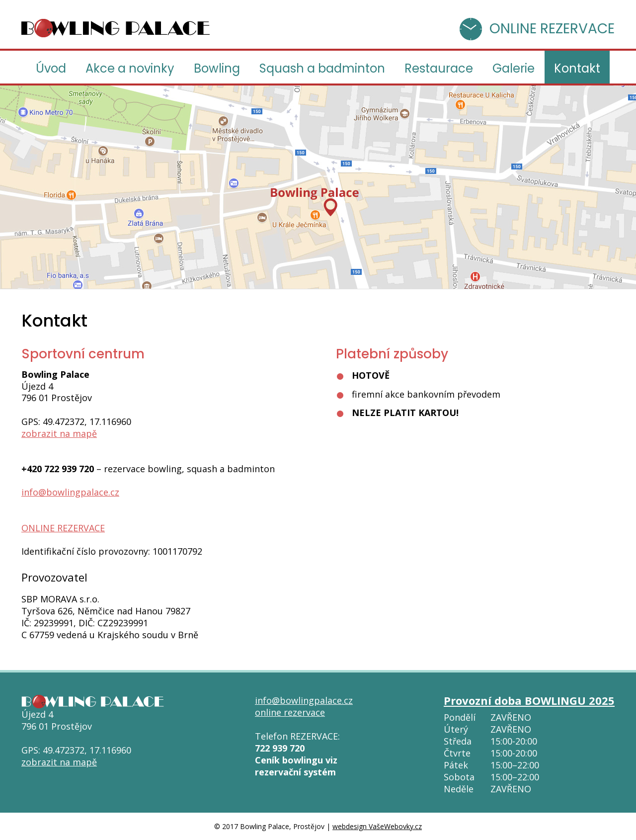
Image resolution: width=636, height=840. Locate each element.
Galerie (514, 68)
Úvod (51, 68)
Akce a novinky (130, 68)
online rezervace (290, 712)
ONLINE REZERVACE (552, 29)
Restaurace (439, 68)
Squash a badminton (322, 68)
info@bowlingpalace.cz (70, 492)
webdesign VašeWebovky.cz (377, 826)
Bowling (217, 68)
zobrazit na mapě (59, 433)
